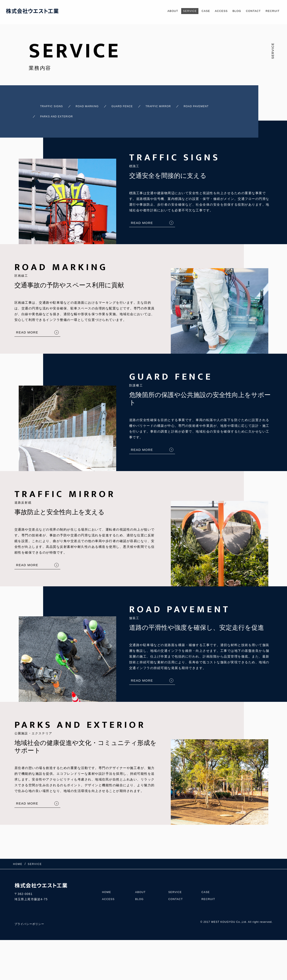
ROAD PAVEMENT (59, 111)
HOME (107, 880)
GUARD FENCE (133, 104)
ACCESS (214, 11)
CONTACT (250, 11)
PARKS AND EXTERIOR (111, 111)
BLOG (231, 11)
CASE (196, 11)
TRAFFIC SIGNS (45, 104)
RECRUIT (271, 11)
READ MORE (142, 215)
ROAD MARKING (89, 104)
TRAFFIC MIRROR (178, 104)
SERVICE (178, 11)
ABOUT (159, 11)
